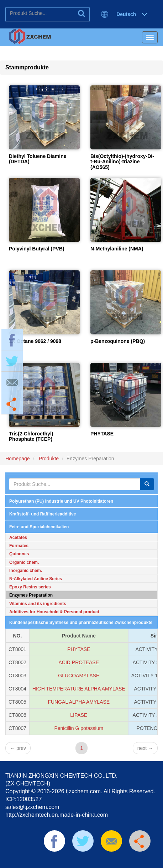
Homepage (18, 459)
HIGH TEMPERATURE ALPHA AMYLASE (79, 689)
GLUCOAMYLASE (79, 676)
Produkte (48, 459)
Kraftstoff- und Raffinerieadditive (43, 514)
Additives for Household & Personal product (54, 612)
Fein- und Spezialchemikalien (39, 527)
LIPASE (79, 715)
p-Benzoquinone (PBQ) (118, 341)
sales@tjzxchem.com (32, 807)
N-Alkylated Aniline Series (36, 579)
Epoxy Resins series (30, 587)
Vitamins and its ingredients (38, 604)
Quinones (19, 554)
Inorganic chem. (26, 571)
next (145, 748)
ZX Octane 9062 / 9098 (35, 341)
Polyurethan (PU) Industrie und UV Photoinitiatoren (61, 501)
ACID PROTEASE (79, 662)
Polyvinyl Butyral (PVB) (37, 249)
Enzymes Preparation (31, 595)
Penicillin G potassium (79, 728)
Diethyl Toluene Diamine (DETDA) (38, 159)
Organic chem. (24, 562)
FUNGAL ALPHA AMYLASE (79, 702)
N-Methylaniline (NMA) (117, 249)
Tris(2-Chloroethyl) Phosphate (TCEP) (31, 436)
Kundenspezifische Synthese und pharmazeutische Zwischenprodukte (81, 623)
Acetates (18, 538)
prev (18, 748)
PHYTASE (102, 434)
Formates (19, 546)
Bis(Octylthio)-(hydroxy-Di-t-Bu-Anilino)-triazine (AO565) (122, 162)
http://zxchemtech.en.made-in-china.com (57, 815)
